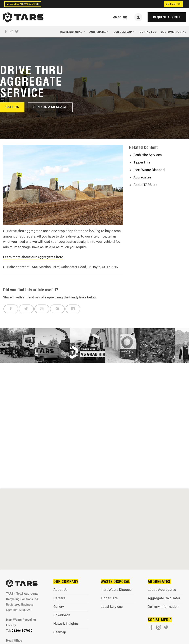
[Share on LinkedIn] (73, 309)
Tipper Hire (142, 162)
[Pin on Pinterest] (57, 309)
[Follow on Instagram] (11, 32)
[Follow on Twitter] (17, 32)
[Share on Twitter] (26, 309)
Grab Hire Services (148, 155)
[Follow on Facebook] (6, 32)
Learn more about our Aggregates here (33, 257)
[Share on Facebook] (11, 309)
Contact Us (148, 32)
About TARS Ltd (145, 185)
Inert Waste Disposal (149, 170)
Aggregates (99, 32)
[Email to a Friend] (42, 309)
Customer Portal (173, 32)
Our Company (124, 32)
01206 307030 (22, 631)
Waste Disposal (72, 32)
